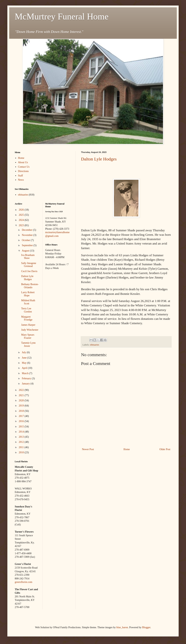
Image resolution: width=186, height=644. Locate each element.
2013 (22, 437)
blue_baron (122, 627)
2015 (22, 427)
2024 (22, 220)
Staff (21, 176)
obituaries (94, 345)
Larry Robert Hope (28, 294)
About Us (23, 162)
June (24, 358)
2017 (22, 416)
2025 (22, 215)
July (24, 352)
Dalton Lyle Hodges (99, 159)
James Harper (28, 325)
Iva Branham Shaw (28, 257)
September (28, 245)
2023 (22, 225)
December (27, 230)
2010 (22, 452)
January (26, 384)
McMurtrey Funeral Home (62, 16)
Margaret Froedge (27, 318)
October (26, 240)
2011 (22, 447)
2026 (22, 210)
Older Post (165, 449)
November (28, 235)
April (25, 368)
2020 (22, 400)
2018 (22, 411)
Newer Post (88, 449)
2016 (22, 421)
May (24, 363)
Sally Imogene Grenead (29, 265)
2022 (22, 390)
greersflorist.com (23, 582)
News (21, 180)
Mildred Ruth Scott (28, 302)
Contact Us (24, 167)
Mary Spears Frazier (28, 336)
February (27, 378)
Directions (23, 171)
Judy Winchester (30, 330)
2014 (22, 432)
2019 (22, 406)
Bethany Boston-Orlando (30, 286)
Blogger (146, 627)
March (25, 373)
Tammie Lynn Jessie (28, 344)
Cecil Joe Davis (29, 271)
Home (127, 449)
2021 (22, 395)
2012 (22, 442)
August (26, 251)
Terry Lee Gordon (27, 310)
